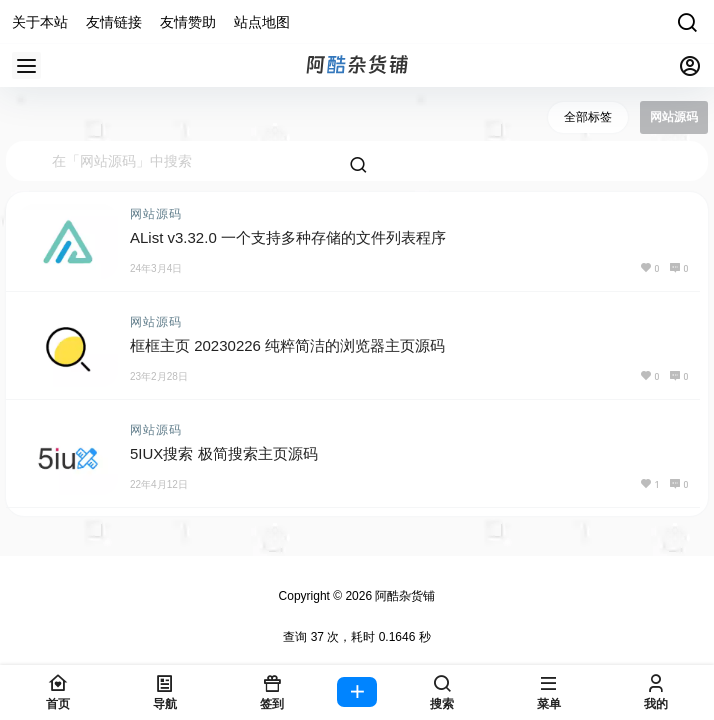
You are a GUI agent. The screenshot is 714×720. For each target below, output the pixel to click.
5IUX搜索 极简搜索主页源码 (224, 453)
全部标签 (588, 117)
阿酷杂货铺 (403, 596)
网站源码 (156, 214)
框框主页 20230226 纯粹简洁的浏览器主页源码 (287, 345)
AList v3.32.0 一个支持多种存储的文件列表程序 (288, 237)
